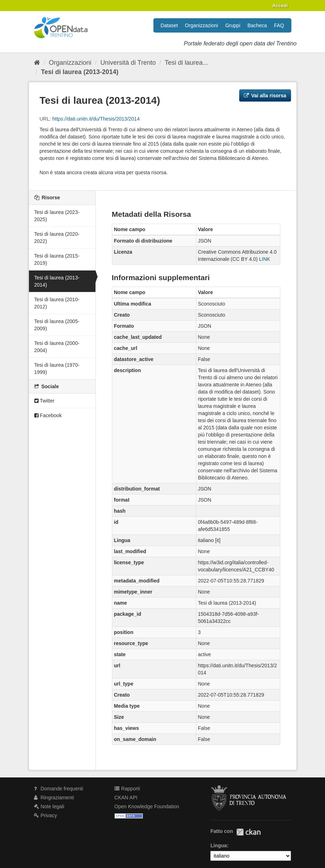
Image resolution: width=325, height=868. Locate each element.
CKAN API (126, 798)
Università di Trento (128, 63)
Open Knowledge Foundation (147, 806)
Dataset (169, 25)
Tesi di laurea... (186, 63)
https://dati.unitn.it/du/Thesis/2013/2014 (96, 119)
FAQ (279, 25)
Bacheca (257, 25)
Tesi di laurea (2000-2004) (57, 347)
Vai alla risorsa (265, 96)
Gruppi (233, 25)
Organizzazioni (201, 25)
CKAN (248, 832)
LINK (264, 259)
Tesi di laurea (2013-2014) (80, 72)
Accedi (280, 6)
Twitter (45, 401)
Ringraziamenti (54, 798)
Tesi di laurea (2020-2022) (57, 238)
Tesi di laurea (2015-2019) (57, 259)
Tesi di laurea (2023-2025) (57, 216)
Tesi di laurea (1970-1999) (57, 369)
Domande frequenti (59, 789)
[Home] (37, 63)
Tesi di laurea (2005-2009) (57, 325)
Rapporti (127, 789)
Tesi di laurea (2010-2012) (57, 303)
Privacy (46, 815)
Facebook (48, 415)
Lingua (218, 845)
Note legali (49, 806)
